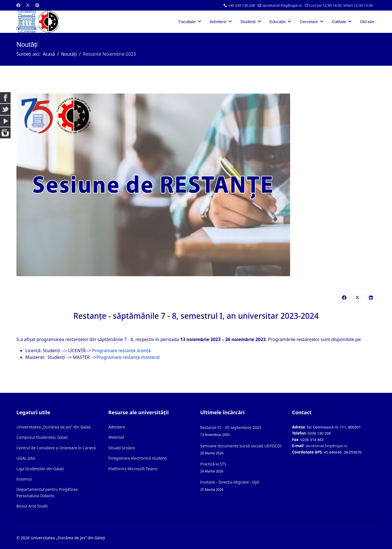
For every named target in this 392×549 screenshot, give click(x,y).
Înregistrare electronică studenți (138, 458)
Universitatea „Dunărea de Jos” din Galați (54, 427)
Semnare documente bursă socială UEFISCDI (242, 449)
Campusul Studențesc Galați (42, 437)
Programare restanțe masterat (128, 357)
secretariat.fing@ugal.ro (282, 5)
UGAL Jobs (26, 458)
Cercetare (309, 22)
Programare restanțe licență (121, 351)
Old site (367, 22)
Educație (278, 22)
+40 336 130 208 (242, 5)
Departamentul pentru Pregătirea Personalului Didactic (47, 492)
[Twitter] (28, 5)
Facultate (187, 22)
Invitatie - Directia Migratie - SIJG (242, 486)
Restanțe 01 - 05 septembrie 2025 (242, 431)
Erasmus (24, 479)
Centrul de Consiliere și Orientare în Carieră (56, 448)
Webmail (116, 437)
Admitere (218, 22)
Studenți (248, 22)
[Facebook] (18, 5)
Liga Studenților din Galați (40, 469)
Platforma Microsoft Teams (133, 469)
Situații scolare (122, 448)
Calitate (339, 22)
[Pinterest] (37, 5)
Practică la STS (242, 468)
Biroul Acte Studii (32, 506)
